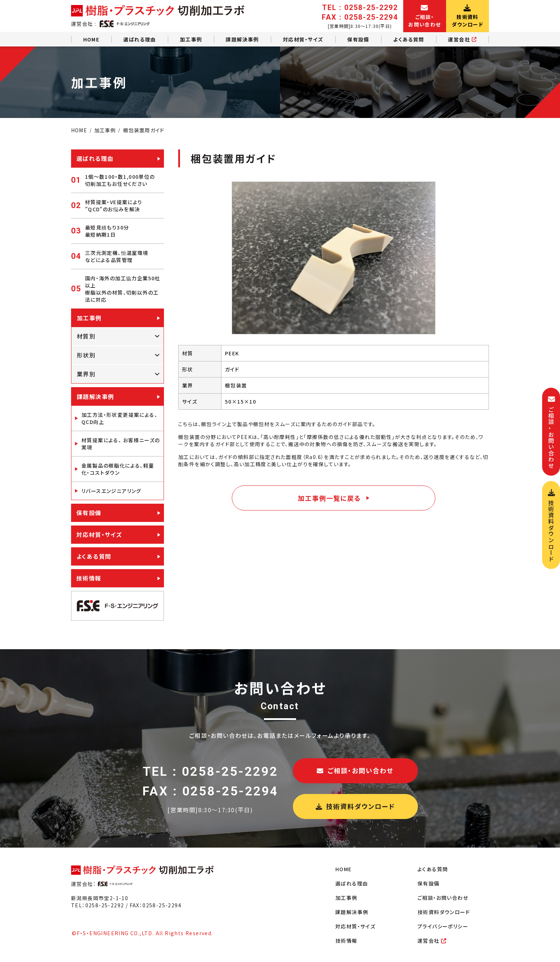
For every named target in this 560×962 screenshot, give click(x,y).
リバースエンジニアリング (111, 491)
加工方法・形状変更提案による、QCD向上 (119, 418)
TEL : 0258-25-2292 (211, 772)
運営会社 (462, 39)
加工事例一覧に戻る (329, 498)
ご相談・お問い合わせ (355, 770)
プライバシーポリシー (443, 926)
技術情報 (89, 578)
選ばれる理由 (139, 39)
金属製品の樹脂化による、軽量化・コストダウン (118, 469)
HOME (91, 39)
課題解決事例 (242, 39)
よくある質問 (409, 39)
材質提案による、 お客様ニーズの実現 (121, 444)
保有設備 (358, 39)
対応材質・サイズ (303, 39)
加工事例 (191, 39)
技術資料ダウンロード (355, 806)
